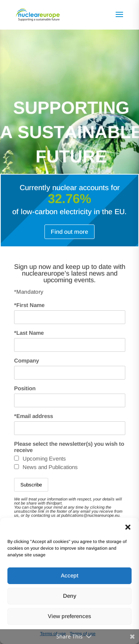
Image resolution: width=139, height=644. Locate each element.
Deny (70, 596)
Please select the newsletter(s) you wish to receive (69, 447)
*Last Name (29, 333)
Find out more (69, 232)
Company (27, 360)
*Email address (34, 416)
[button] (128, 527)
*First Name (29, 305)
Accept (69, 575)
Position (25, 388)
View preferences (69, 616)
